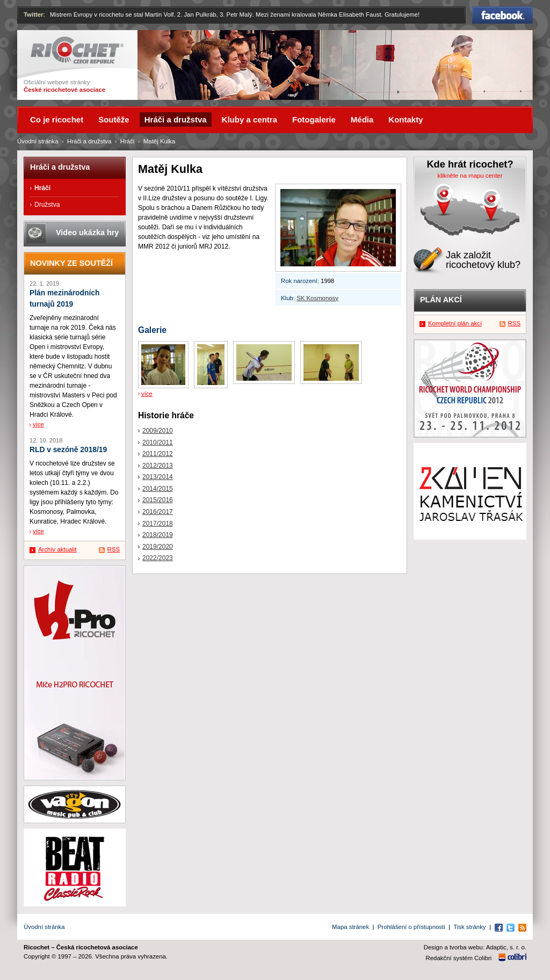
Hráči (128, 141)
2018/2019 (158, 535)
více (147, 394)
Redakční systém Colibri (459, 958)
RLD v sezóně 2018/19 (68, 450)
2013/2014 (158, 477)
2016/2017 (158, 512)
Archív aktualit (57, 549)
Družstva (47, 205)
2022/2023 (158, 558)
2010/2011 (158, 442)
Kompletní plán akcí (455, 323)
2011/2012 (158, 454)
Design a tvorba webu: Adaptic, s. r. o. (475, 947)
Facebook (502, 15)
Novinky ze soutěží (71, 263)
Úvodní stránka (38, 141)
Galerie (152, 330)
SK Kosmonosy (317, 298)
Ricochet (77, 50)
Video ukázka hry (87, 233)
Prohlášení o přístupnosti (411, 927)
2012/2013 (158, 466)
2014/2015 (158, 489)
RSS (114, 549)
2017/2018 (158, 524)
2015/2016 (158, 500)
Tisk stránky (469, 927)
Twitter (34, 14)
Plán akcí (441, 300)
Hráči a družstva (89, 141)
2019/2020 (158, 547)
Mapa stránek (350, 927)
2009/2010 (158, 431)
